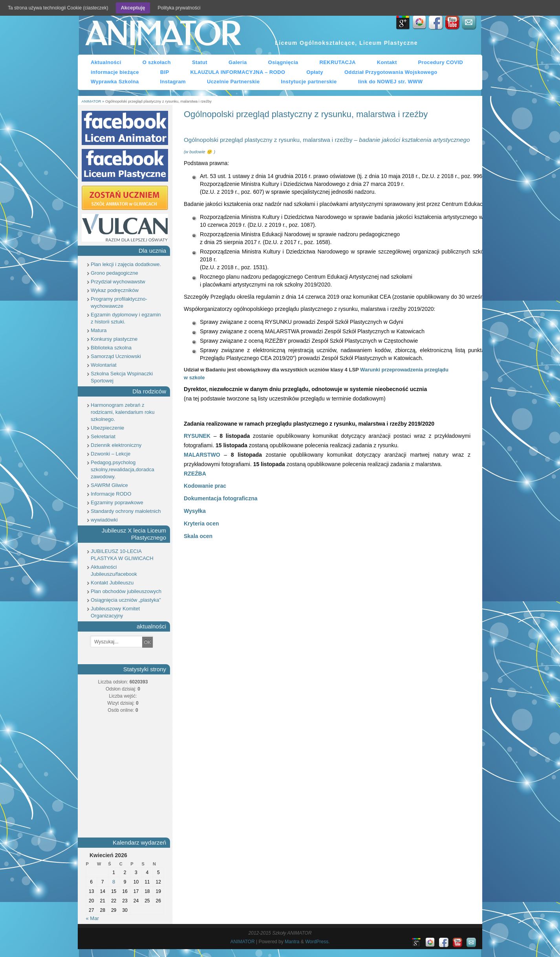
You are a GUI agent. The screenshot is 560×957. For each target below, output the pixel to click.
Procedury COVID (441, 62)
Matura (99, 330)
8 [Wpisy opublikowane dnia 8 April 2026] (114, 882)
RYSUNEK (197, 436)
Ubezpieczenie (107, 428)
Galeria (238, 62)
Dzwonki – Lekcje (111, 454)
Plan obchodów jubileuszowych (126, 591)
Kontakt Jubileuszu (112, 583)
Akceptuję (133, 8)
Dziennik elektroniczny (116, 445)
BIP (165, 72)
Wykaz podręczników (115, 290)
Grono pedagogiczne (114, 273)
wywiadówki (104, 520)
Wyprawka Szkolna (115, 82)
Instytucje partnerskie (309, 82)
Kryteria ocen (201, 524)
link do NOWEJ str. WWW (391, 82)
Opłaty (315, 72)
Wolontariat (104, 365)
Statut (200, 62)
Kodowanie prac (205, 486)
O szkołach (157, 62)
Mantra (292, 942)
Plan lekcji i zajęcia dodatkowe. (126, 264)
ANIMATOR (163, 35)
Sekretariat (103, 436)
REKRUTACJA (337, 62)
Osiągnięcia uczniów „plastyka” (126, 600)
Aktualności (106, 62)
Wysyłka (195, 511)
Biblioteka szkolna (111, 348)
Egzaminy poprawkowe (117, 502)
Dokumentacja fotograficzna (221, 498)
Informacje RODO (111, 494)
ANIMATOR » (93, 101)
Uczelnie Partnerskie (233, 82)
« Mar (92, 918)
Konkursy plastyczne (114, 339)
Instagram (173, 82)
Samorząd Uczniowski (116, 356)
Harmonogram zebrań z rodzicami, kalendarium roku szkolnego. (123, 412)
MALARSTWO (202, 455)
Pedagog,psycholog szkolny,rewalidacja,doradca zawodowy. (123, 469)
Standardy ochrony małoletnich (126, 511)
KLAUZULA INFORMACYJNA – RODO (238, 72)
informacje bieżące (115, 72)
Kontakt (387, 62)
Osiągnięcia (283, 62)
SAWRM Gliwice (109, 485)
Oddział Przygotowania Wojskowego (391, 72)
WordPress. (317, 942)
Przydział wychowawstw (118, 282)
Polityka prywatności (179, 8)
